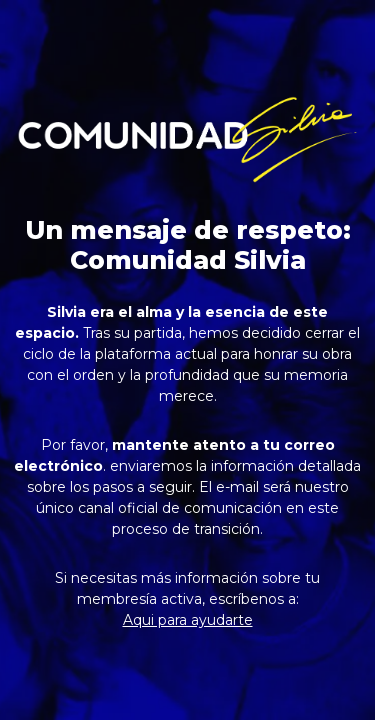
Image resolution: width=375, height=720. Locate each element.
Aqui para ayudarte (188, 620)
